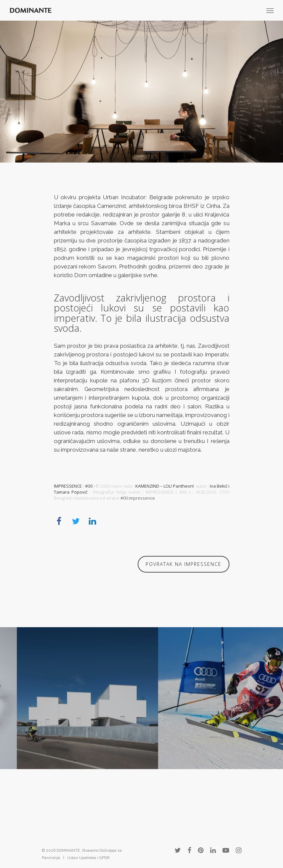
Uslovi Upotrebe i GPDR (88, 858)
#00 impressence (138, 498)
